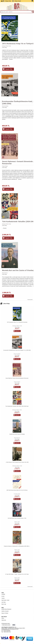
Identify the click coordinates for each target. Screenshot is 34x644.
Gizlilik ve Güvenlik (5, 611)
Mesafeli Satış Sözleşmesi (6, 609)
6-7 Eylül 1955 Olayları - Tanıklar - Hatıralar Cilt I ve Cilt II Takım (17, 574)
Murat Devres (5, 273)
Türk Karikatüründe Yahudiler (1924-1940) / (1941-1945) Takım (17, 406)
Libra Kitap (4, 47)
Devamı (11, 59)
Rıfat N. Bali (17, 522)
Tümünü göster (30, 300)
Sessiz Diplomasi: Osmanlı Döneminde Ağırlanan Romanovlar (17, 378)
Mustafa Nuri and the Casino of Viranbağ (17, 434)
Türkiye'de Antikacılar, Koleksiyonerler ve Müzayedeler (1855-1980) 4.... (17, 546)
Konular (3, 596)
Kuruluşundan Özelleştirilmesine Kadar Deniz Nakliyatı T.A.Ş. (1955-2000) (17, 350)
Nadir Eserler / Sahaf (5, 600)
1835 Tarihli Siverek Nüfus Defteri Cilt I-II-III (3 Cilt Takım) (17, 490)
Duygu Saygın (5, 166)
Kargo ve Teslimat (5, 613)
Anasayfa (3, 594)
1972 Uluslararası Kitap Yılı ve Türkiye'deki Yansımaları (17, 322)
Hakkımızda (4, 620)
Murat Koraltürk (5, 106)
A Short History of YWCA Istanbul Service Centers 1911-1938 (17, 462)
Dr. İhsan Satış (17, 494)
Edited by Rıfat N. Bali (17, 466)
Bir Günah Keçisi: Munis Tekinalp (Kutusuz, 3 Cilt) (17, 518)
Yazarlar (3, 598)
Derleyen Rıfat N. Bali (6, 46)
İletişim (3, 618)
